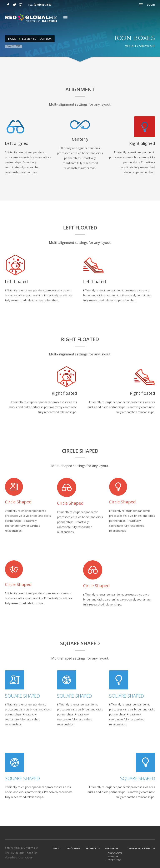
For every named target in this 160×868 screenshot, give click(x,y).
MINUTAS (113, 856)
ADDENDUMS (115, 853)
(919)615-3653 (43, 5)
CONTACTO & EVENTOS (141, 848)
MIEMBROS (112, 848)
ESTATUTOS (114, 860)
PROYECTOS (93, 848)
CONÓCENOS (73, 848)
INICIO (56, 848)
